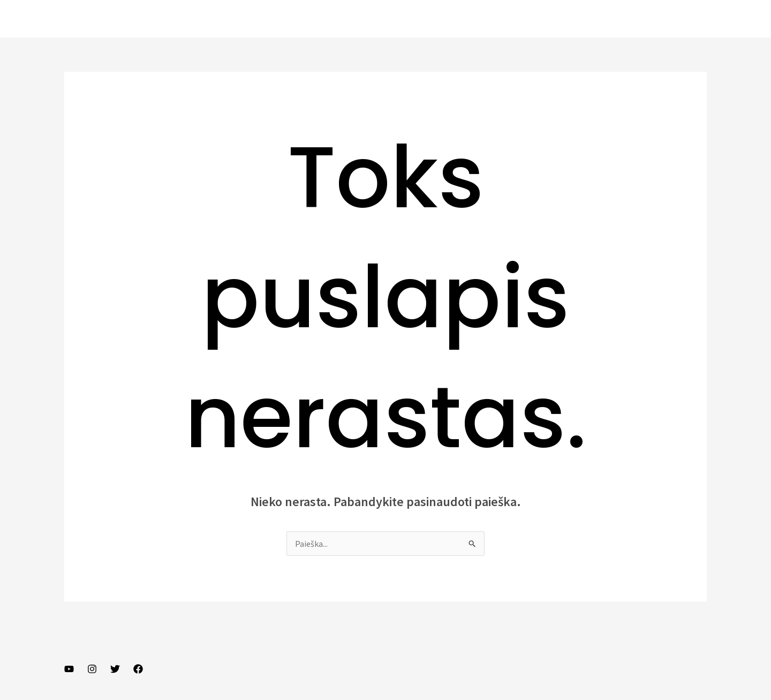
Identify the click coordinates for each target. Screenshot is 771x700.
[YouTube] (69, 669)
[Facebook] (138, 669)
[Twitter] (115, 669)
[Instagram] (92, 669)
